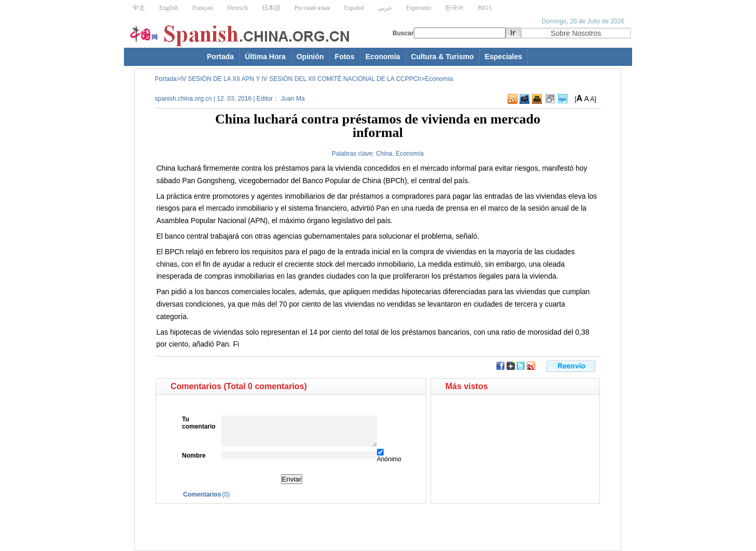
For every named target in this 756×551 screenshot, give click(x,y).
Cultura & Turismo (443, 57)
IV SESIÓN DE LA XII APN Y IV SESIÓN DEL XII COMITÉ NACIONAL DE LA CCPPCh (301, 79)
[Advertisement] (261, 522)
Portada (220, 57)
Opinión (310, 57)
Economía (383, 57)
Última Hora (265, 57)
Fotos (345, 57)
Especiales (503, 57)
